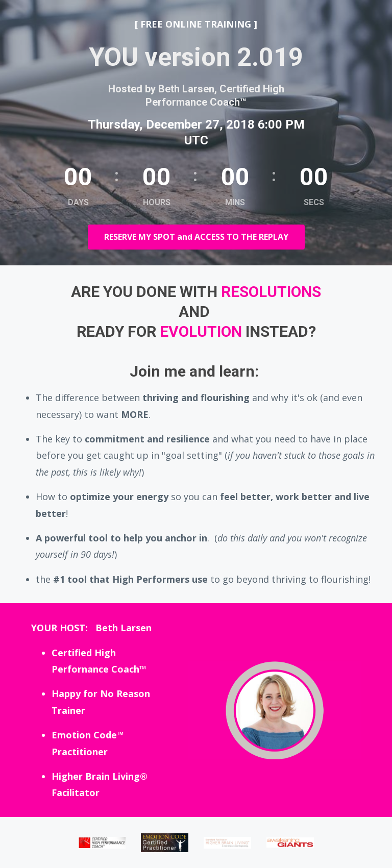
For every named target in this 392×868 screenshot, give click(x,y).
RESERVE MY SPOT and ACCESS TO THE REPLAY (196, 237)
